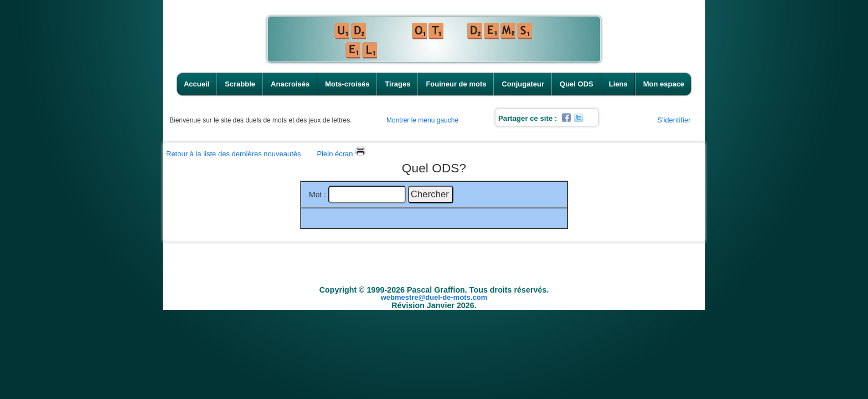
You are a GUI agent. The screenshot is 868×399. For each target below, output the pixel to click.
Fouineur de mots (456, 84)
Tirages (397, 84)
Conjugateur (523, 84)
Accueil (197, 84)
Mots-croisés (347, 84)
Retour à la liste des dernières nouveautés (234, 154)
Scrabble (240, 84)
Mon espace (664, 84)
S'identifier (674, 120)
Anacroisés (290, 84)
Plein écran (341, 154)
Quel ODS (577, 84)
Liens (618, 84)
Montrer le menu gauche (422, 120)
